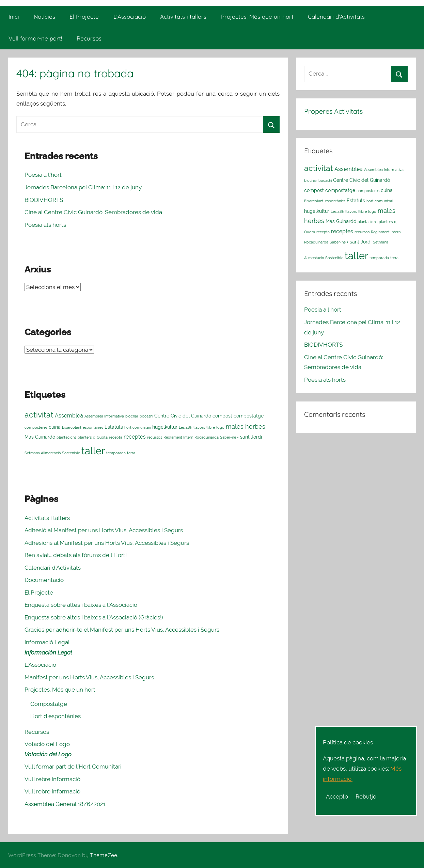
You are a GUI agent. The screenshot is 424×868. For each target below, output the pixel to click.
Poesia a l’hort (43, 175)
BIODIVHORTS (44, 200)
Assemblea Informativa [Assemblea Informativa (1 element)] (104, 416)
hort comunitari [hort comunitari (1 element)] (138, 427)
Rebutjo (366, 796)
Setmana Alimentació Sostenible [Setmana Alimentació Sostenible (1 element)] (52, 453)
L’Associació (130, 17)
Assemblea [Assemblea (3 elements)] (69, 416)
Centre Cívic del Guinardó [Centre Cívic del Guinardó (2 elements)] (183, 416)
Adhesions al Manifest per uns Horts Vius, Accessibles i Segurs (107, 543)
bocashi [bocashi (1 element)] (146, 416)
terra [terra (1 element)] (131, 453)
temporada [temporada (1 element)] (116, 453)
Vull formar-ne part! (35, 38)
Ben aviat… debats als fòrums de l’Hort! (76, 555)
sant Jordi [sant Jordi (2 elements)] (251, 437)
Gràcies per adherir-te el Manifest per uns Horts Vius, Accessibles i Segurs (122, 630)
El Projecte (84, 17)
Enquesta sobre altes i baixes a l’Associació (81, 605)
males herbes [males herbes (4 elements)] (246, 427)
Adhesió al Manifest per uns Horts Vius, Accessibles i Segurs (104, 530)
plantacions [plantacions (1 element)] (66, 437)
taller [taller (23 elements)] (93, 451)
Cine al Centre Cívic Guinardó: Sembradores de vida (93, 212)
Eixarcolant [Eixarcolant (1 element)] (72, 427)
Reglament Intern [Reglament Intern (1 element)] (178, 437)
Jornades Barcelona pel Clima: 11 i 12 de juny (83, 187)
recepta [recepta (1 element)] (116, 437)
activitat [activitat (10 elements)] (39, 415)
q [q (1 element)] (94, 437)
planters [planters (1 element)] (85, 437)
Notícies (44, 17)
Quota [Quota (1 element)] (102, 437)
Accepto (337, 796)
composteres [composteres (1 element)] (36, 427)
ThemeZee (104, 855)
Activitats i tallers (183, 17)
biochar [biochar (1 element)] (132, 416)
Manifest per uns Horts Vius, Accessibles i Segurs (89, 677)
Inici (14, 17)
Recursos (89, 38)
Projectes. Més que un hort (257, 17)
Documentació (44, 580)
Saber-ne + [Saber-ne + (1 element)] (229, 437)
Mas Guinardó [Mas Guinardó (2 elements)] (40, 437)
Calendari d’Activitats (336, 17)
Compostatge (49, 704)
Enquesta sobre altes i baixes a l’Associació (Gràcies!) (94, 617)
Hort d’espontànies (56, 716)
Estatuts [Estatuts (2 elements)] (114, 427)
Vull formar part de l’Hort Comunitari (73, 767)
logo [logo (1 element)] (220, 427)
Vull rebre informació (52, 779)
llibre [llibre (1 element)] (211, 427)
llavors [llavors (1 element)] (199, 427)
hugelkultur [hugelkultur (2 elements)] (165, 427)
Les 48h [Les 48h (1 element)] (185, 427)
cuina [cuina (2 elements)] (55, 427)
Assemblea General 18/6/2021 (65, 804)
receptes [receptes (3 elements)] (135, 437)
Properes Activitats (333, 111)
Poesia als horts (45, 225)
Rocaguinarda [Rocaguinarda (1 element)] (207, 437)
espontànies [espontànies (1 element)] (93, 427)
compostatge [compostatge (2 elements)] (249, 416)
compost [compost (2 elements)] (222, 416)
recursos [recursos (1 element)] (155, 437)
